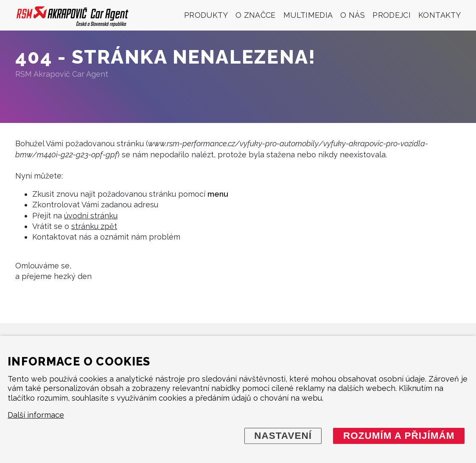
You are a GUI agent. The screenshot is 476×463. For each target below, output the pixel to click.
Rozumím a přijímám (399, 436)
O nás (353, 15)
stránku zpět (94, 226)
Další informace (36, 415)
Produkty (206, 15)
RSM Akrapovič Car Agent (62, 74)
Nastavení (283, 436)
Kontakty (440, 15)
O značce (256, 15)
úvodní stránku (91, 216)
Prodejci (392, 15)
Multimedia (308, 15)
